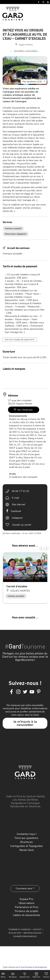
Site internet (18, 504)
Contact (37, 930)
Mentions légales (32, 933)
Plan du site (15, 933)
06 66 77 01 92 (21, 491)
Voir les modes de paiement (20, 340)
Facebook (16, 511)
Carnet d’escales (17, 586)
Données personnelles (25, 936)
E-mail (15, 498)
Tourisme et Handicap (19, 930)
